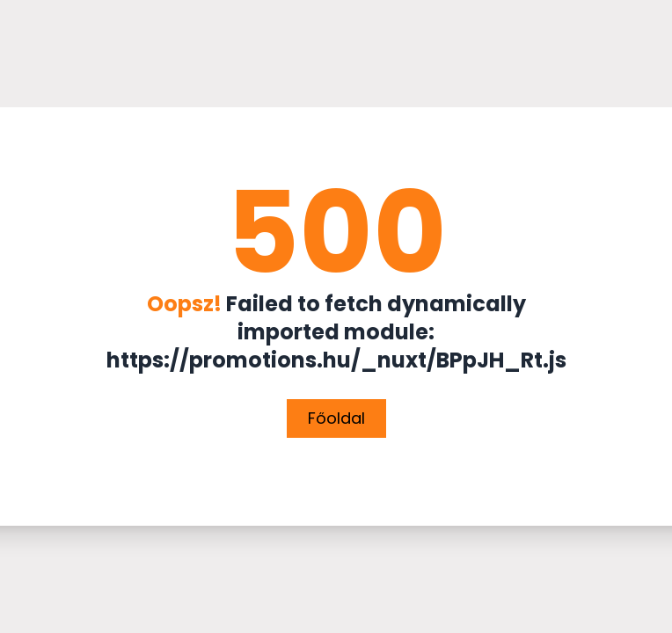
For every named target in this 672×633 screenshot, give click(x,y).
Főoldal (336, 418)
